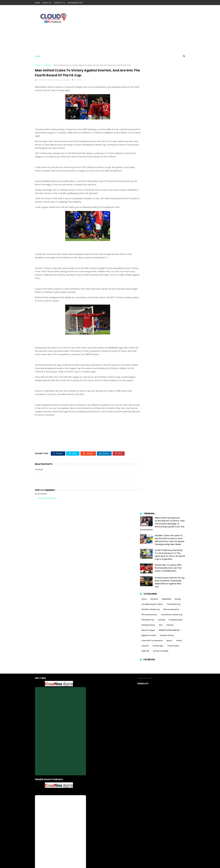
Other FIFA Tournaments (152, 201)
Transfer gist (158, 206)
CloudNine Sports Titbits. (152, 164)
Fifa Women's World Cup (172, 175)
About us (91, 800)
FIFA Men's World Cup (151, 170)
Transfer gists (173, 206)
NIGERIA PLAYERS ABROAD (169, 190)
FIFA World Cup (148, 180)
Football (47, 65)
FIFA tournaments (171, 170)
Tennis (179, 201)
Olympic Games (167, 196)
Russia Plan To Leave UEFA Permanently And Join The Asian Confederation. (168, 128)
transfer (145, 206)
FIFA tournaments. (149, 175)
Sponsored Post (75, 3)
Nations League (148, 190)
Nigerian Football (149, 196)
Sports (169, 201)
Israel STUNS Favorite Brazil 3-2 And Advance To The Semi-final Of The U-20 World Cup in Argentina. (170, 115)
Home (37, 3)
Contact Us (59, 3)
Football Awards (176, 180)
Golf (161, 185)
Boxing (178, 159)
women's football (161, 211)
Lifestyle (170, 185)
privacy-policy (104, 800)
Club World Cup (174, 164)
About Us (47, 3)
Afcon (144, 159)
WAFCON (145, 211)
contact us (118, 800)
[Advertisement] (134, 29)
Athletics (154, 159)
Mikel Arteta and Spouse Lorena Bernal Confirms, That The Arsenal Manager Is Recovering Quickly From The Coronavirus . (162, 84)
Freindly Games (148, 185)
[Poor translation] (10, 827)
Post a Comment (47, 502)
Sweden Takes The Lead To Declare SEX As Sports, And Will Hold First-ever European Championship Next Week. (170, 100)
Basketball (167, 159)
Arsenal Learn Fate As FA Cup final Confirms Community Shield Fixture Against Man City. (170, 142)
